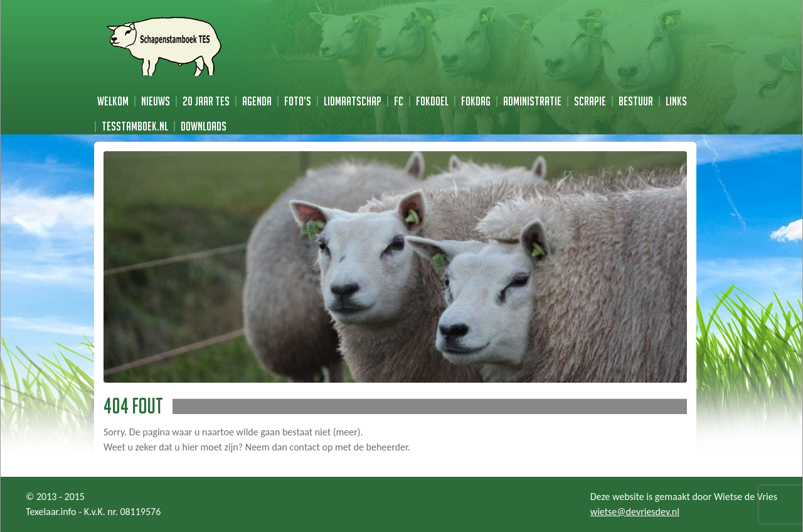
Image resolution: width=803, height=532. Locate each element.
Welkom (113, 101)
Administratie (532, 101)
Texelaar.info (51, 512)
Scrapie (590, 101)
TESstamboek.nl (135, 126)
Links (676, 101)
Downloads (204, 126)
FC (399, 101)
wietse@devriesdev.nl (635, 512)
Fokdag (476, 101)
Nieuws (156, 101)
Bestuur (636, 101)
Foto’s (298, 101)
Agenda (257, 101)
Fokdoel (432, 101)
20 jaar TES (206, 101)
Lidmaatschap (353, 101)
